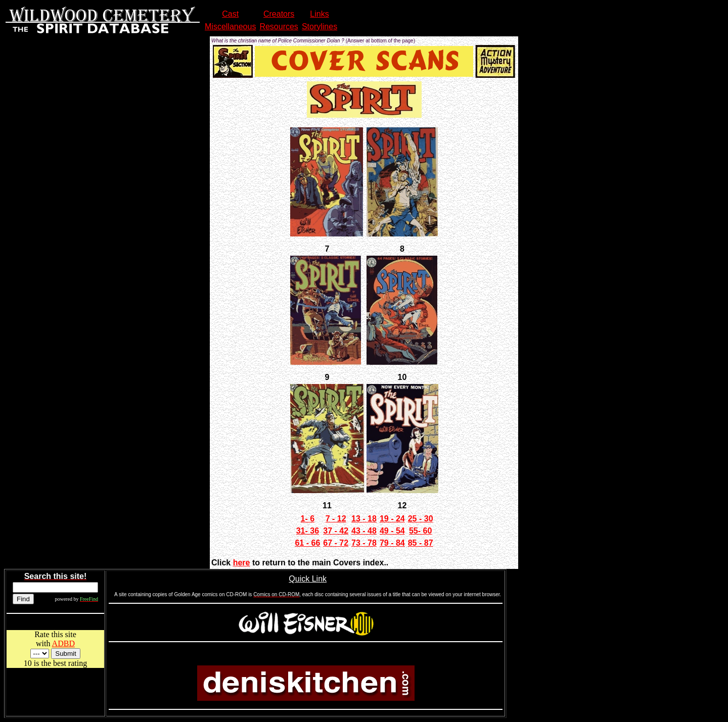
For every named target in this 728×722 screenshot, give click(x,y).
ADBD (63, 643)
